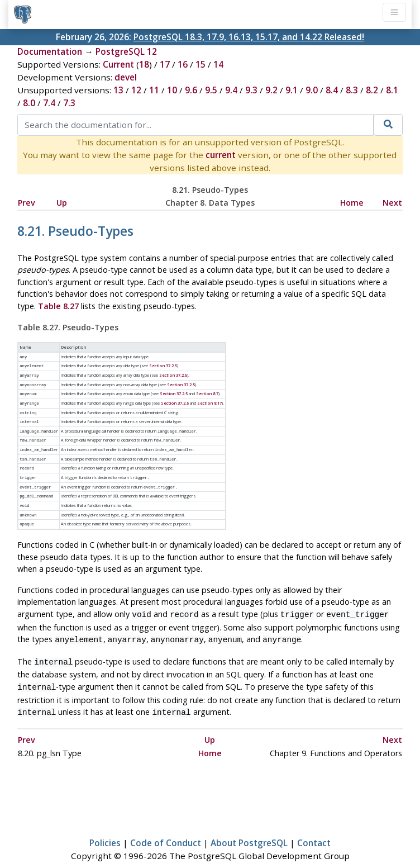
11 (154, 90)
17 (165, 64)
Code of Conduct (166, 827)
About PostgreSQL (249, 827)
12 (136, 90)
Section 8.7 (207, 391)
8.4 (332, 90)
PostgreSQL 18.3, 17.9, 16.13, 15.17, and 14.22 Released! (249, 37)
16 (183, 64)
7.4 (49, 103)
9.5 (211, 90)
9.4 (231, 90)
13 (118, 90)
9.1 (292, 90)
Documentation (50, 51)
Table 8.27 (58, 306)
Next (392, 203)
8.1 (392, 90)
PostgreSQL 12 (126, 51)
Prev (27, 203)
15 (201, 64)
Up (62, 203)
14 (218, 64)
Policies (105, 827)
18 (144, 64)
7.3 (69, 103)
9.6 (191, 90)
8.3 (352, 90)
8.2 (372, 90)
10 (172, 90)
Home (352, 203)
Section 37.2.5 (163, 365)
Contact (314, 827)
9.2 (271, 90)
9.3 (251, 90)
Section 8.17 (209, 400)
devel (126, 77)
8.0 (29, 103)
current (221, 155)
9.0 (312, 90)
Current (118, 64)
